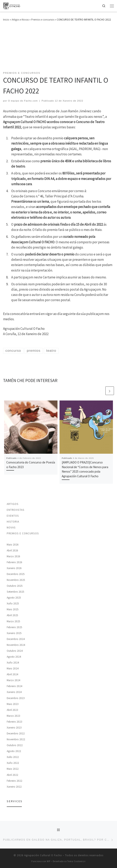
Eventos (13, 516)
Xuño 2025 (13, 603)
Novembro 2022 (16, 739)
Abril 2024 (12, 674)
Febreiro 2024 (14, 686)
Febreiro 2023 (14, 722)
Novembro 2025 (16, 580)
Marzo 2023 (13, 716)
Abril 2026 (12, 550)
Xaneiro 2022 (14, 787)
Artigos (13, 504)
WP (49, 861)
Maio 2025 (13, 609)
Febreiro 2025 (14, 627)
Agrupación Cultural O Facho (43, 855)
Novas (11, 528)
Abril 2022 (12, 775)
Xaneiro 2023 (14, 728)
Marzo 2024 (13, 680)
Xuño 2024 (13, 663)
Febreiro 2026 (14, 562)
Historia (13, 522)
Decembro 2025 (16, 574)
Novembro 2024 (16, 645)
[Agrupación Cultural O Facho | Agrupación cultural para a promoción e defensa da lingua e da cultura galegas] (12, 5)
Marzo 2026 (13, 556)
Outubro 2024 (15, 651)
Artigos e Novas (20, 20)
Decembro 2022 (16, 733)
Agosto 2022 (14, 751)
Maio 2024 (13, 668)
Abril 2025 (12, 615)
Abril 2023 (12, 710)
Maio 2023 (13, 704)
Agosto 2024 (14, 657)
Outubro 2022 (15, 745)
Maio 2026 (13, 545)
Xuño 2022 (13, 763)
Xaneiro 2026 (14, 568)
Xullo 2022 (13, 757)
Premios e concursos (43, 20)
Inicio (6, 20)
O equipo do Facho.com (23, 101)
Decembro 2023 (16, 698)
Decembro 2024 (16, 639)
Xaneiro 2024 (14, 692)
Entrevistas (16, 510)
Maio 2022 (13, 769)
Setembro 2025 (15, 592)
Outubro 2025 (15, 586)
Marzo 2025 (13, 621)
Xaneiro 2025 (14, 633)
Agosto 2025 (14, 598)
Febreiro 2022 (14, 781)
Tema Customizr (76, 861)
